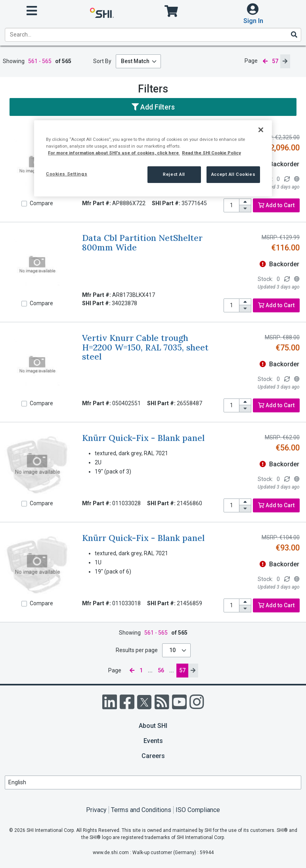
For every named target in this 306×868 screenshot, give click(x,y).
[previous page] (265, 61)
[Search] (294, 35)
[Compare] (24, 204)
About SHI (153, 726)
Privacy (96, 810)
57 (182, 670)
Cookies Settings (67, 174)
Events (153, 741)
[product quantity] (231, 205)
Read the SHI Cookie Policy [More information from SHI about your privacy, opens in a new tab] (211, 153)
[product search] (153, 35)
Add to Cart (276, 205)
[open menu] (32, 11)
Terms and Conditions (141, 810)
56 (161, 670)
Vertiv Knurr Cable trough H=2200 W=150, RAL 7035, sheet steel (145, 347)
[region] (153, 158)
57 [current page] (275, 61)
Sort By (102, 61)
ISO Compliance (198, 810)
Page (251, 61)
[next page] (285, 61)
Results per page (137, 650)
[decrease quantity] (245, 209)
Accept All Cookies (233, 174)
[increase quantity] (245, 202)
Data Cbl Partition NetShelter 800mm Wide (142, 243)
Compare (41, 203)
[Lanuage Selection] (153, 782)
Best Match (135, 61)
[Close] (261, 130)
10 (173, 650)
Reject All (174, 174)
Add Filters (153, 107)
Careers (153, 756)
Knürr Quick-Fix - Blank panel (143, 438)
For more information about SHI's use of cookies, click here (114, 153)
